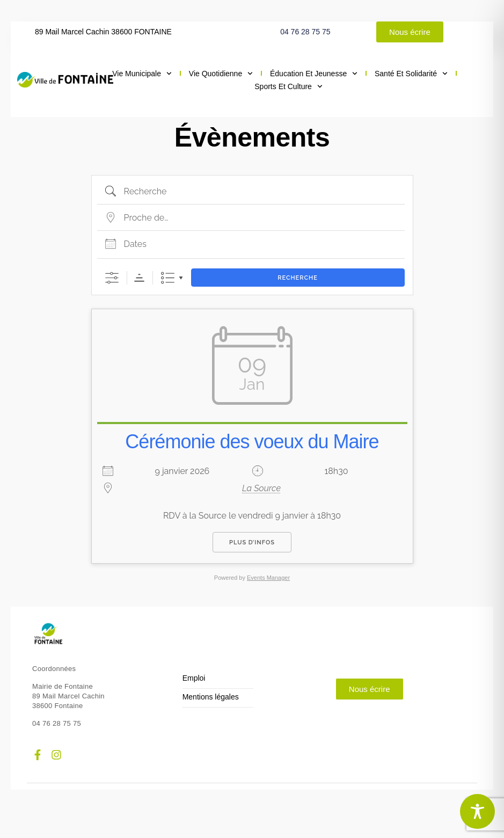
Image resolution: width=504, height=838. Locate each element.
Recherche (298, 278)
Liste (168, 278)
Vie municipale (142, 74)
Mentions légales (211, 697)
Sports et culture (288, 86)
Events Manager (268, 578)
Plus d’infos (252, 542)
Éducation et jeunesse (314, 74)
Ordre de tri (139, 278)
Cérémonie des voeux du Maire (252, 442)
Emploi (194, 678)
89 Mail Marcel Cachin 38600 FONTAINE (103, 32)
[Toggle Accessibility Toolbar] (477, 811)
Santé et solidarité (411, 74)
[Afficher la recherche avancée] (112, 278)
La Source (261, 488)
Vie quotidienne (221, 74)
